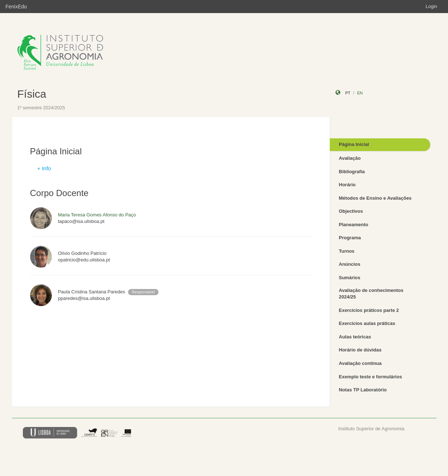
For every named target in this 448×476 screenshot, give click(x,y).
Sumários (350, 278)
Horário (347, 185)
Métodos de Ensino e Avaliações (375, 198)
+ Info (44, 168)
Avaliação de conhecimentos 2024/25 (371, 294)
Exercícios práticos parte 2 (369, 310)
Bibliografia (352, 172)
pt (348, 93)
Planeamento (354, 225)
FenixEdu (16, 7)
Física (32, 94)
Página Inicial (354, 144)
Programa (350, 238)
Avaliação (350, 158)
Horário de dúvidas (360, 350)
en (360, 93)
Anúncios (350, 264)
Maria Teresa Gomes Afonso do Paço (97, 215)
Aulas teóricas (355, 337)
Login (431, 6)
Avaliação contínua (360, 363)
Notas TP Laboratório (363, 390)
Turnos (347, 251)
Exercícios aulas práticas (367, 323)
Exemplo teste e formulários (370, 377)
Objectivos (351, 211)
